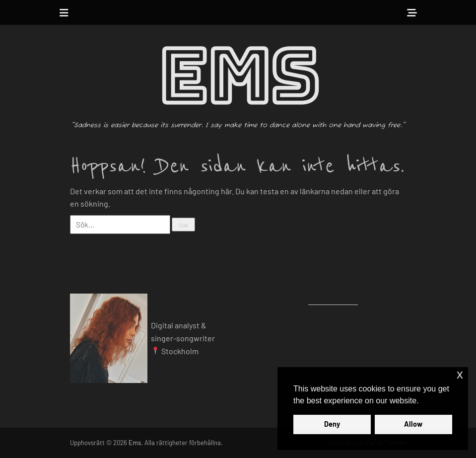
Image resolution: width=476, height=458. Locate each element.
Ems (238, 77)
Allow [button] (413, 424)
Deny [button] (332, 424)
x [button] (460, 374)
